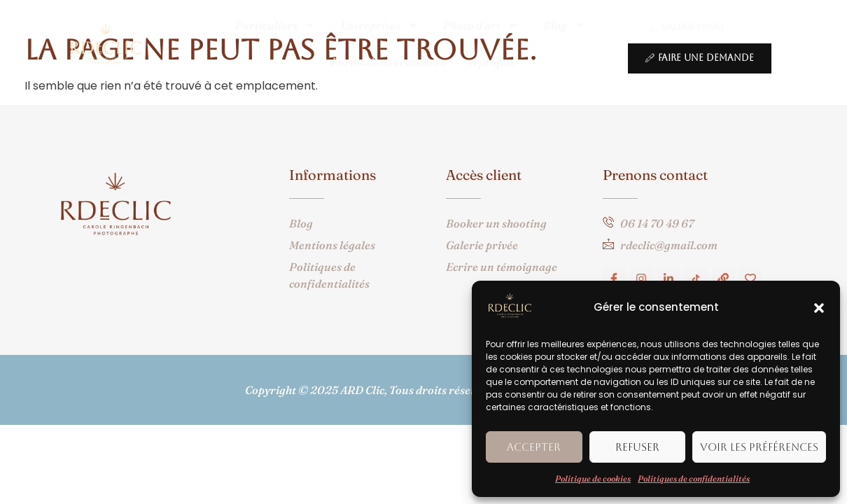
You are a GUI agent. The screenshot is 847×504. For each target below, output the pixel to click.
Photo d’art (481, 25)
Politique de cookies (593, 478)
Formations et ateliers (388, 62)
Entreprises (379, 25)
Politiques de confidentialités (694, 478)
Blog (564, 25)
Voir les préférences (759, 447)
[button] (819, 308)
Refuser (637, 447)
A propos (492, 62)
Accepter (534, 447)
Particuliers (275, 25)
